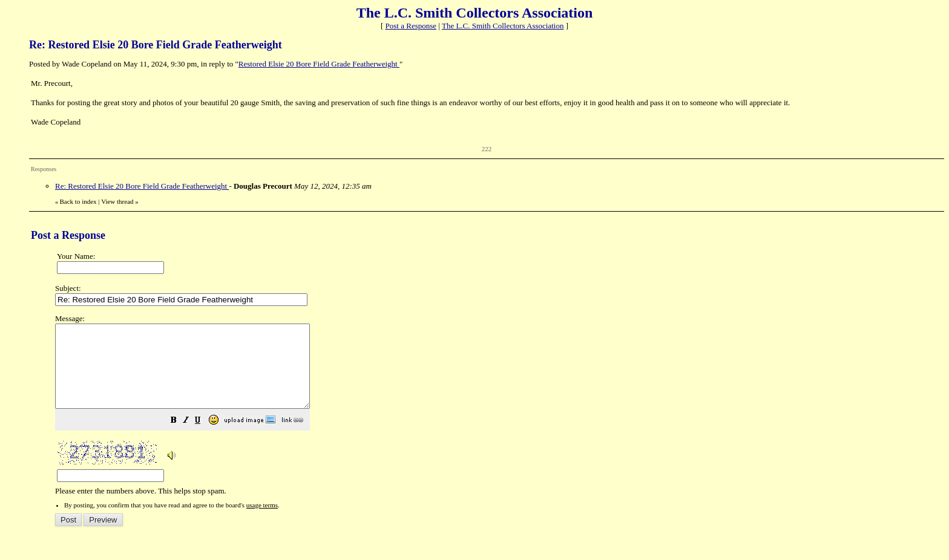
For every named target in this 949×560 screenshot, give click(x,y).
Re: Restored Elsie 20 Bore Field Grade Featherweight (142, 186)
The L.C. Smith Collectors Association (503, 26)
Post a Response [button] (411, 26)
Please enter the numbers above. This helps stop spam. (494, 413)
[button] (204, 438)
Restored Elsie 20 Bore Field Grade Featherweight (319, 64)
